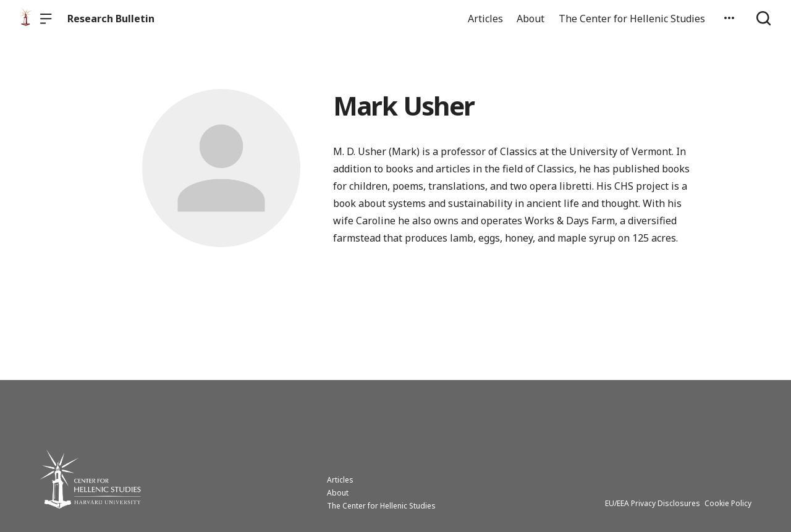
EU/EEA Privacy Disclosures (653, 503)
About (531, 19)
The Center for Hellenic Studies (632, 19)
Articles (485, 19)
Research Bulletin (111, 19)
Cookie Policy (728, 503)
